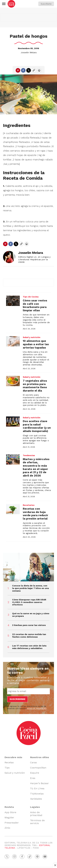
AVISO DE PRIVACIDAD (37, 708)
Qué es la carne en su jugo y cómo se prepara (31, 615)
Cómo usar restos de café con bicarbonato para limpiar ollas (35, 305)
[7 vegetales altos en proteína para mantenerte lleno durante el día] (13, 381)
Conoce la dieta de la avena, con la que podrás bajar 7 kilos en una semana (30, 588)
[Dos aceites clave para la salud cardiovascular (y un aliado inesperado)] (13, 422)
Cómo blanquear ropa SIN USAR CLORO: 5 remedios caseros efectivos (29, 602)
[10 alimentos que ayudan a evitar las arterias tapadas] (13, 341)
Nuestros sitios (40, 757)
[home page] (11, 4)
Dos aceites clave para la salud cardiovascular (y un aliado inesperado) (37, 426)
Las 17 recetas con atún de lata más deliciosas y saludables (29, 647)
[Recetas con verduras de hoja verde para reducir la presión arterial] (13, 509)
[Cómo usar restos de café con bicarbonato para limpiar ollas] (13, 301)
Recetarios (29, 505)
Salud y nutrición (32, 337)
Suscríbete (46, 4)
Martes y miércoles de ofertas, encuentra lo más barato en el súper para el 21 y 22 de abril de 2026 (36, 467)
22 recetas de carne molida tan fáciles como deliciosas (29, 636)
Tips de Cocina (31, 297)
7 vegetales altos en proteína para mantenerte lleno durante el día (35, 386)
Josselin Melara (29, 52)
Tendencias (29, 455)
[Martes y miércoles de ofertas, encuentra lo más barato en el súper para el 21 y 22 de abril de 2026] (13, 459)
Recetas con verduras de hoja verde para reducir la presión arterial (35, 514)
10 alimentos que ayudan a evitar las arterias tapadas (36, 344)
